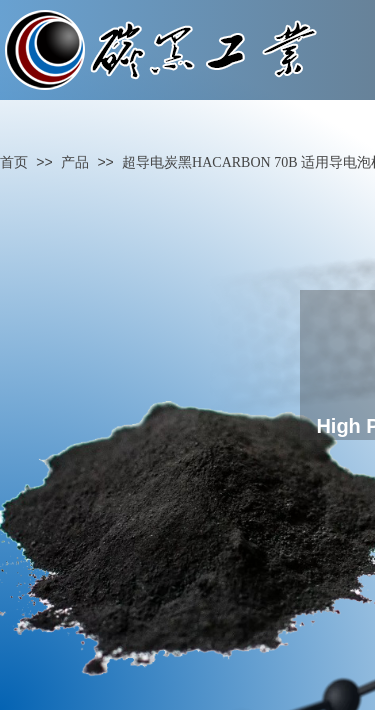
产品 (75, 162)
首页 (14, 162)
